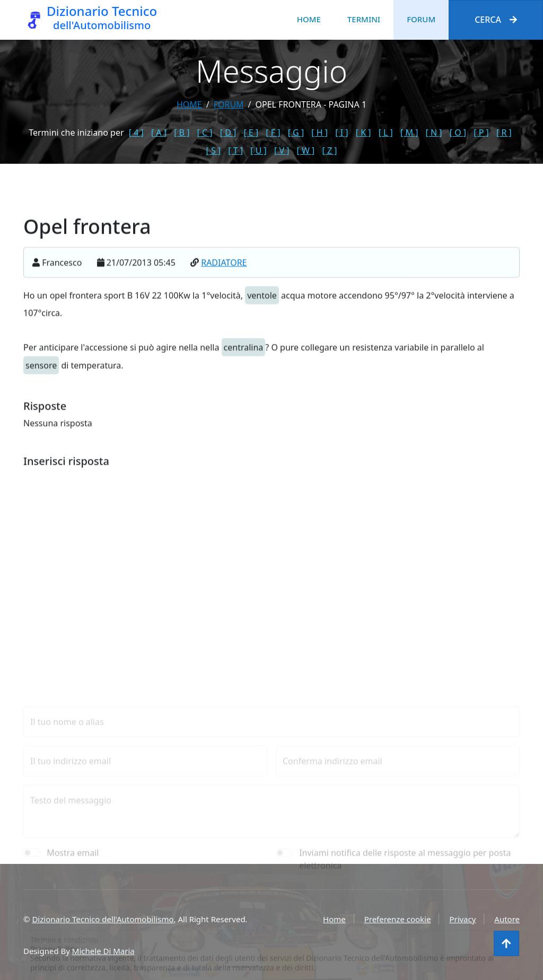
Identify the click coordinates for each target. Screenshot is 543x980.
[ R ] (504, 133)
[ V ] (282, 151)
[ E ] (251, 133)
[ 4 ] (136, 133)
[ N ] (434, 133)
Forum (421, 19)
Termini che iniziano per (76, 133)
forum (229, 104)
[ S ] (214, 151)
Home (309, 19)
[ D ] (228, 133)
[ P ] (481, 133)
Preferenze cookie (398, 919)
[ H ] (319, 133)
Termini (364, 19)
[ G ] (296, 133)
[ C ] (205, 133)
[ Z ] (329, 151)
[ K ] (364, 133)
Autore (507, 919)
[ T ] (235, 151)
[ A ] (159, 133)
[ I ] (341, 133)
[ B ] (182, 133)
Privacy (462, 919)
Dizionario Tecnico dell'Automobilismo (103, 919)
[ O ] (458, 133)
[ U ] (259, 151)
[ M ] (409, 133)
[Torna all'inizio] (506, 943)
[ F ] (273, 133)
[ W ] (306, 151)
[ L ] (386, 133)
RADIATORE (224, 273)
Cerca (496, 20)
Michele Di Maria (103, 951)
